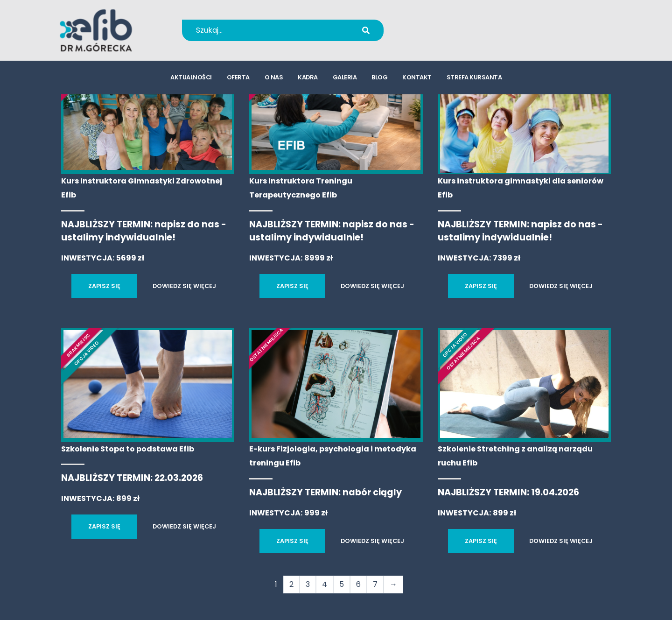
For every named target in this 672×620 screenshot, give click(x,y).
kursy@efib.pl (448, 36)
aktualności (191, 77)
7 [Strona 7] (375, 584)
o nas (274, 77)
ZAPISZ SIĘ (104, 286)
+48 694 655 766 (454, 24)
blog (379, 77)
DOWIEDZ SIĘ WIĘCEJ (184, 286)
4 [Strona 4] (325, 584)
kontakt (417, 77)
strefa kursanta (474, 77)
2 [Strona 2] (291, 584)
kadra (308, 77)
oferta (238, 77)
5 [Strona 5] (342, 584)
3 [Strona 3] (308, 584)
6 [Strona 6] (358, 584)
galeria (345, 77)
